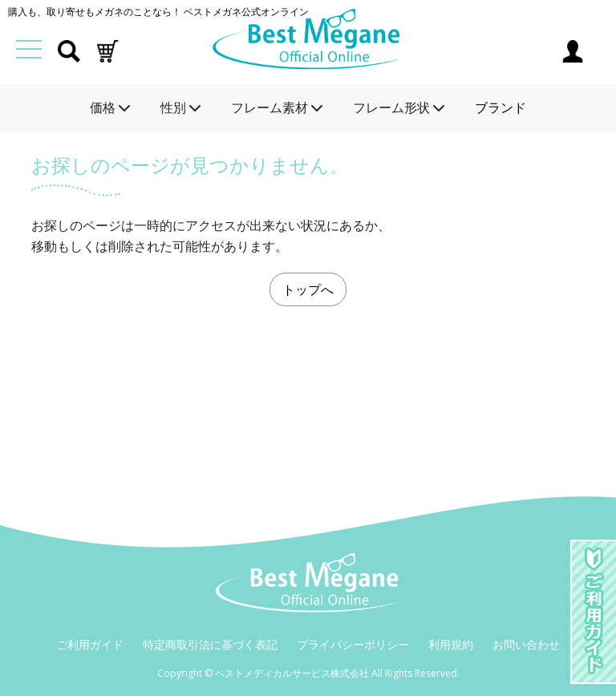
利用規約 (451, 644)
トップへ (308, 289)
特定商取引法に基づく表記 (210, 644)
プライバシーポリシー (353, 644)
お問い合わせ (526, 644)
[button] (107, 50)
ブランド (500, 107)
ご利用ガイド (90, 644)
